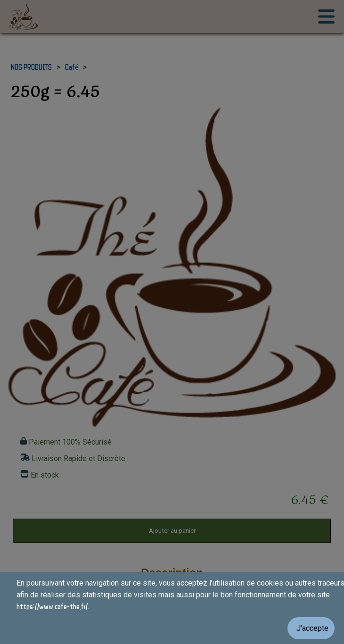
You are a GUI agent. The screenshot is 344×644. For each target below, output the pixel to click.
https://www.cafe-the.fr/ (52, 606)
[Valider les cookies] (172, 628)
